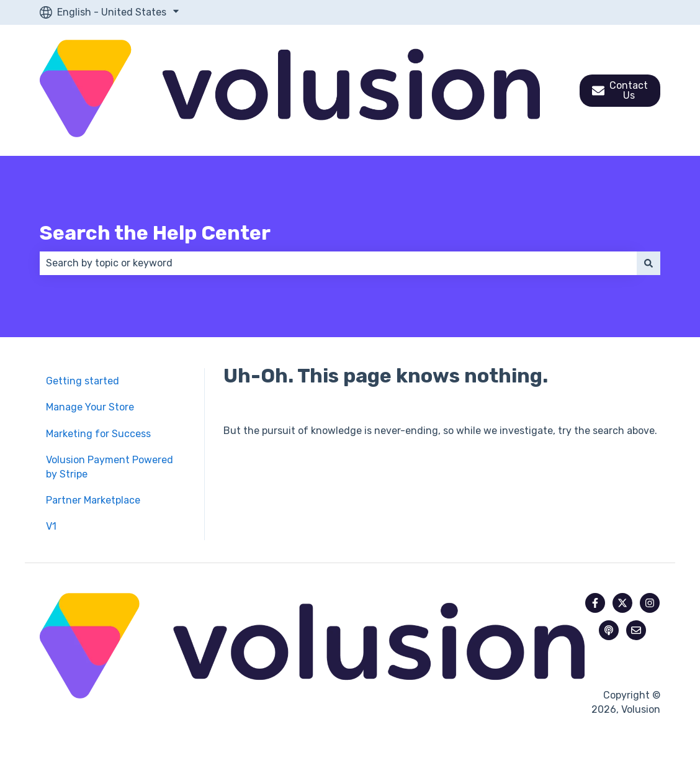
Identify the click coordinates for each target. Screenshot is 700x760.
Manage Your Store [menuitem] (90, 407)
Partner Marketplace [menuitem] (93, 500)
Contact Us (620, 90)
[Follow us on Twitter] (622, 603)
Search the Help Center (155, 233)
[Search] (648, 263)
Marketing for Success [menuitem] (98, 434)
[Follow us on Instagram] (650, 603)
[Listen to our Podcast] (609, 630)
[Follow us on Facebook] (595, 603)
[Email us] (636, 630)
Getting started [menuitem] (83, 381)
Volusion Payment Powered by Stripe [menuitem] (110, 467)
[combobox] (338, 263)
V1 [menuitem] (51, 526)
